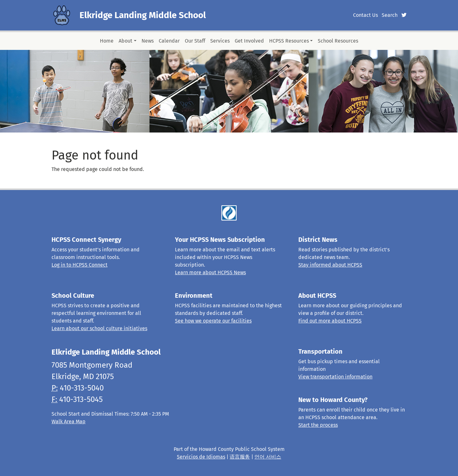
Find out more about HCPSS (330, 321)
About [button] (125, 41)
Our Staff (195, 41)
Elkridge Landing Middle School (143, 15)
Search (390, 15)
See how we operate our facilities (213, 321)
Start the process (318, 425)
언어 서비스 (268, 457)
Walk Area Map (69, 422)
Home (107, 41)
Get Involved (249, 41)
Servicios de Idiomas (201, 457)
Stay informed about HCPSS (330, 265)
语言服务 (240, 457)
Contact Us (365, 15)
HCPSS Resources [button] (289, 41)
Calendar (169, 41)
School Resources (338, 41)
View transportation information (335, 377)
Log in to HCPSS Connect (80, 265)
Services (220, 41)
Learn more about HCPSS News (210, 272)
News (148, 41)
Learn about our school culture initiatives (99, 328)
